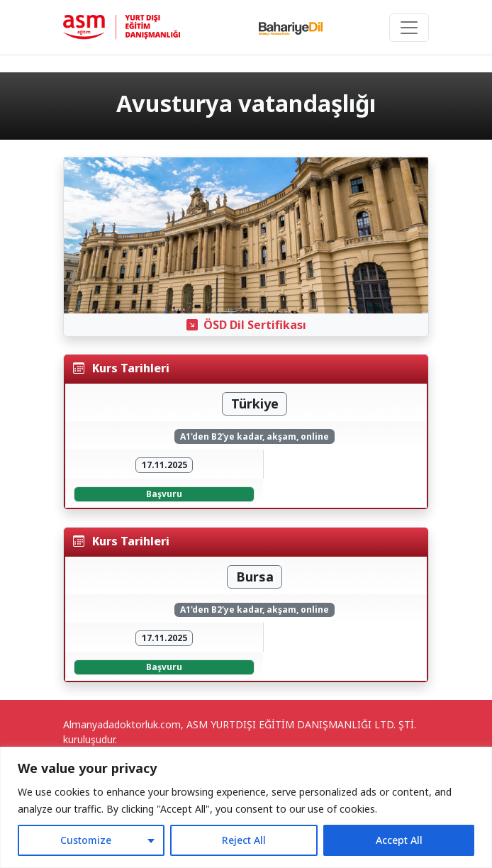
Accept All (399, 840)
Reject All (244, 840)
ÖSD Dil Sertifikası (246, 325)
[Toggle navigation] (409, 28)
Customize (86, 840)
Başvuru (164, 494)
